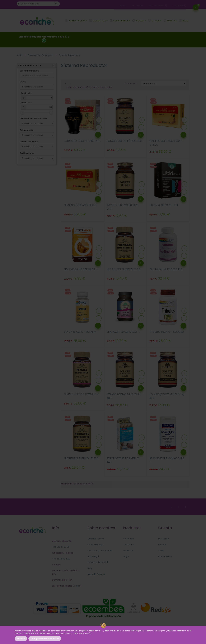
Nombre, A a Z (165, 83)
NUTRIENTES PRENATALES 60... (124, 269)
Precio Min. (37, 96)
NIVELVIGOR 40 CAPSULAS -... (81, 269)
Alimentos (128, 550)
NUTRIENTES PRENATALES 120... (82, 458)
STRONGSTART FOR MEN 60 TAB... (123, 460)
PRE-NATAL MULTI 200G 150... (166, 269)
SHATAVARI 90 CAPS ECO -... (124, 332)
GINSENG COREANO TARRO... (81, 205)
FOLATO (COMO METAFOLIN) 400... (124, 396)
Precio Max (37, 105)
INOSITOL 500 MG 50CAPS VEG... (122, 207)
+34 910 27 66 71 (60, 547)
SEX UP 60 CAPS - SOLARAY (80, 332)
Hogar (126, 556)
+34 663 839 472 (61, 559)
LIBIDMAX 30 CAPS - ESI (164, 205)
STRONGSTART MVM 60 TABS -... (167, 460)
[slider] (22, 113)
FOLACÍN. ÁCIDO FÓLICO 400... (125, 141)
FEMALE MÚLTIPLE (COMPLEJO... (82, 394)
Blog (90, 568)
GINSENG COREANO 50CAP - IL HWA (167, 143)
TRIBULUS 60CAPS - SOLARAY (167, 332)
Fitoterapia (128, 539)
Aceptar (21, 639)
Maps (77, 586)
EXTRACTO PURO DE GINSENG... (82, 141)
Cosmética (129, 545)
